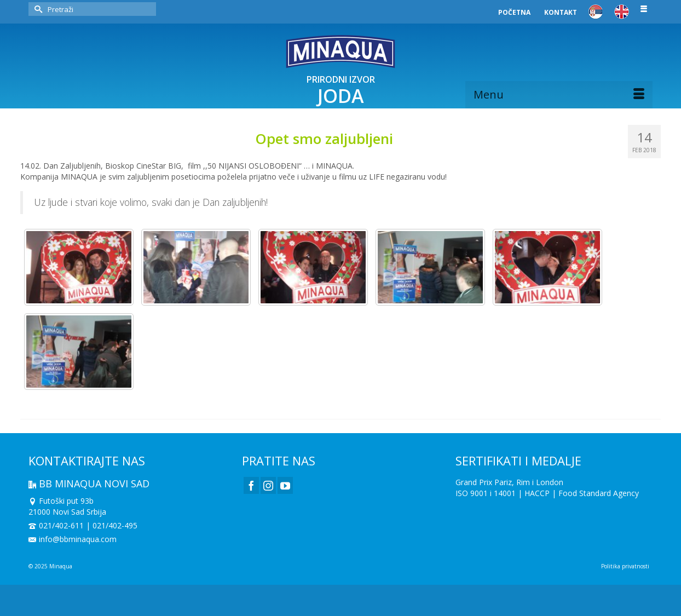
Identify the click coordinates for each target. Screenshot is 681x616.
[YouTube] (285, 485)
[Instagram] (268, 485)
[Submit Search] (37, 9)
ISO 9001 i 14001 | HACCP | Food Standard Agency (547, 493)
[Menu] (559, 95)
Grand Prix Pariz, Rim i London (509, 482)
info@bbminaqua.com (73, 539)
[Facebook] (251, 485)
